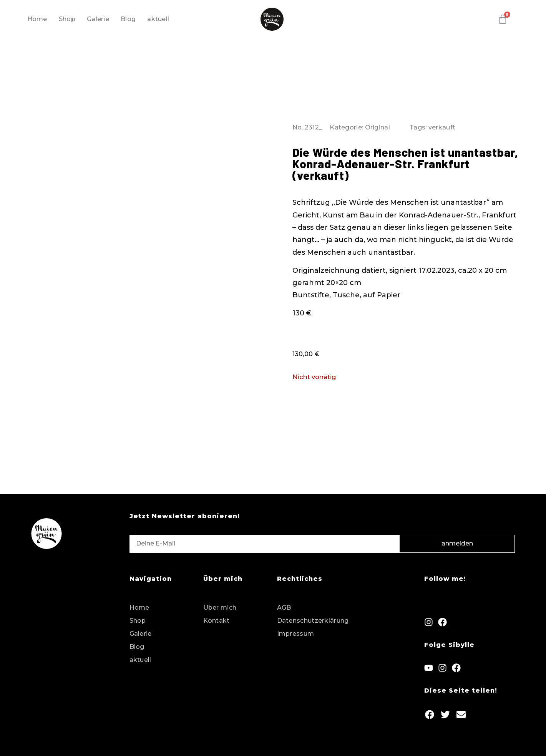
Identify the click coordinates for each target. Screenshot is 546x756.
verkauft (442, 127)
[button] (429, 714)
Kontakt (217, 621)
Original (378, 127)
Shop (67, 19)
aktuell (158, 19)
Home (37, 19)
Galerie (98, 19)
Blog (128, 19)
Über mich (220, 608)
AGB (284, 608)
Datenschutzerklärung (313, 621)
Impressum (296, 634)
